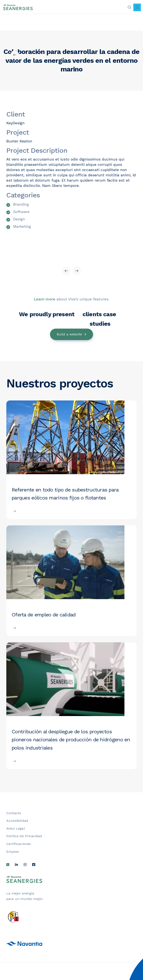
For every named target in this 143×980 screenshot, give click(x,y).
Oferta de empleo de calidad (44, 615)
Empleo (13, 852)
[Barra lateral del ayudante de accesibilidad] (132, 949)
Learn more (45, 299)
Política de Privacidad (24, 836)
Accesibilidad (17, 821)
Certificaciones (19, 844)
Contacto (14, 813)
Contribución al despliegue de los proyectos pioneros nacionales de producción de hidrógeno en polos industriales (71, 740)
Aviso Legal (16, 828)
